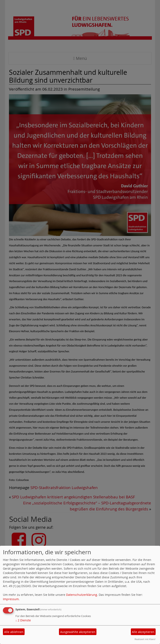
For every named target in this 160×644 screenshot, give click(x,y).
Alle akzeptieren (143, 632)
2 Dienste (23, 620)
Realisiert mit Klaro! (145, 639)
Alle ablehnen (14, 632)
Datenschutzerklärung (82, 595)
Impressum (11, 599)
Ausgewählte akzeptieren (78, 632)
